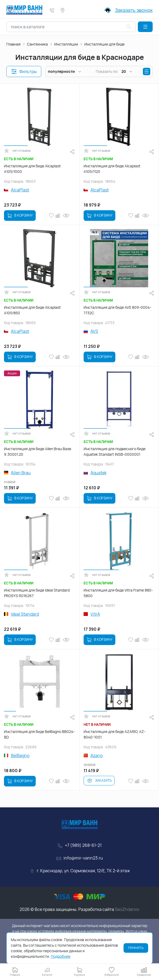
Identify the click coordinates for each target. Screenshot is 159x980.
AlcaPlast (20, 190)
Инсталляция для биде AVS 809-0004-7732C (117, 310)
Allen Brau (21, 473)
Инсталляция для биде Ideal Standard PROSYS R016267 (37, 593)
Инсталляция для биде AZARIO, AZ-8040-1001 (115, 734)
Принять (136, 948)
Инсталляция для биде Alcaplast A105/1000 (32, 169)
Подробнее (61, 956)
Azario (97, 755)
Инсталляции (66, 44)
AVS (94, 331)
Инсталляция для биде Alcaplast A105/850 (32, 310)
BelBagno (20, 755)
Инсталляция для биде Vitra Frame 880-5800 (118, 593)
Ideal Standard (25, 614)
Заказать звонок (134, 10)
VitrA (95, 614)
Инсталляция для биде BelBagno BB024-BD (39, 734)
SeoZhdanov (127, 909)
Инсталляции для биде (105, 44)
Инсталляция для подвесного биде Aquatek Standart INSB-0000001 (115, 451)
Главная (13, 44)
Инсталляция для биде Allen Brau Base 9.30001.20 (38, 451)
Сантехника (37, 44)
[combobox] (71, 27)
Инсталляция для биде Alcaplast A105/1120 (112, 169)
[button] (145, 27)
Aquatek (99, 473)
